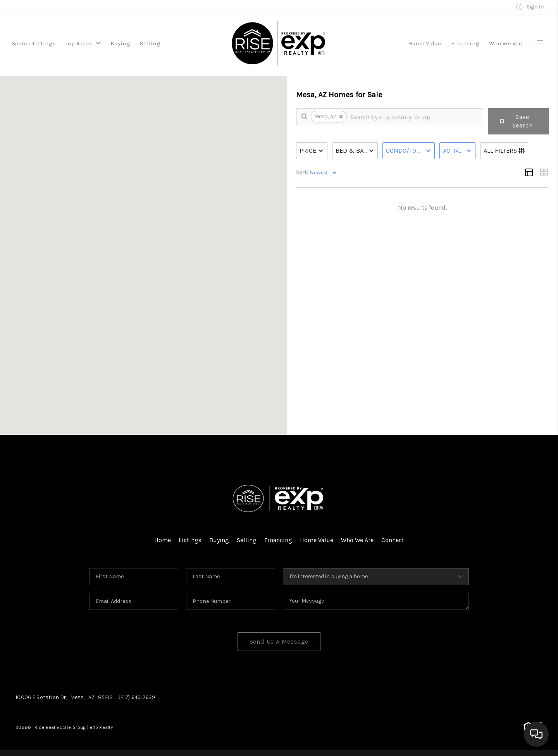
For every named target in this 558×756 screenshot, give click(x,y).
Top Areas (83, 43)
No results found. (422, 208)
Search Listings (34, 43)
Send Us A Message (279, 641)
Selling (150, 43)
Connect (393, 540)
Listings (190, 540)
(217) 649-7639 (137, 697)
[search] (414, 117)
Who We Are (505, 43)
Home (163, 540)
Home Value (425, 43)
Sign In (530, 7)
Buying (120, 43)
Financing (465, 43)
